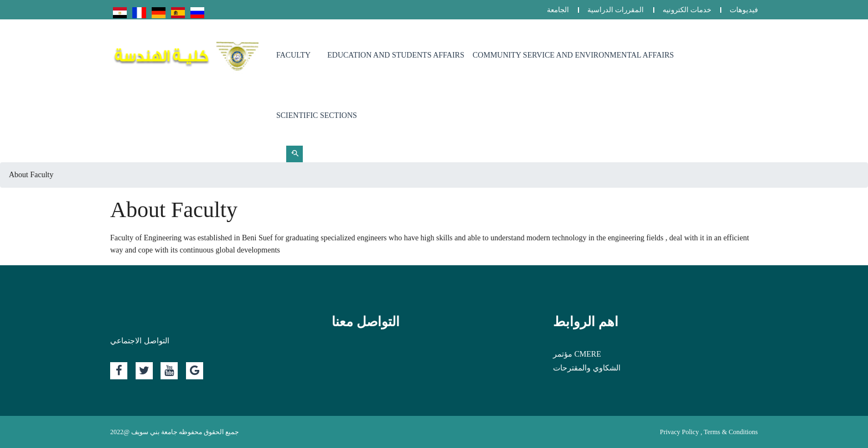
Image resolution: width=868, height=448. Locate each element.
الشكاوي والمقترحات (587, 368)
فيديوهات (744, 10)
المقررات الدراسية (616, 10)
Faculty (293, 55)
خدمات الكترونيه (687, 10)
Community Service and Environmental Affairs (573, 55)
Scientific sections (317, 115)
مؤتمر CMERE (577, 354)
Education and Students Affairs (396, 55)
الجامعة (558, 10)
